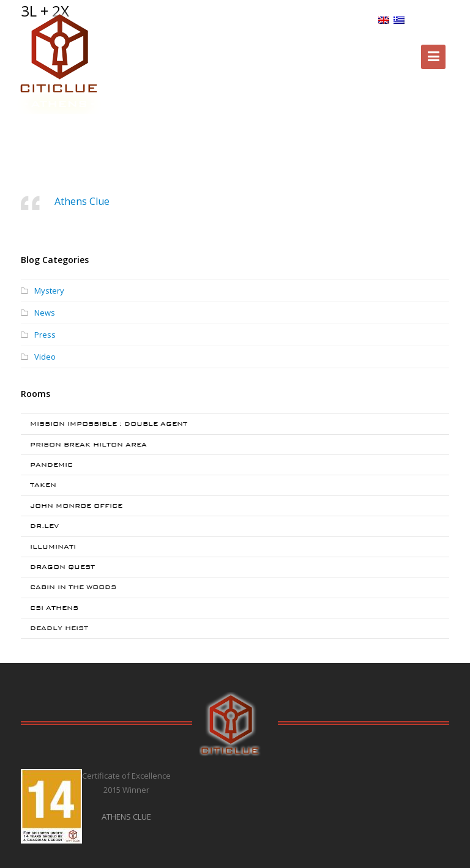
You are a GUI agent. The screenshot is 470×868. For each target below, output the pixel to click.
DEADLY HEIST (59, 628)
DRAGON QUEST (62, 567)
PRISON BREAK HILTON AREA (88, 444)
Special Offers (203, 20)
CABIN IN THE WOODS (73, 587)
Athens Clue (82, 201)
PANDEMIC (51, 465)
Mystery (49, 291)
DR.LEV (44, 526)
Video (45, 357)
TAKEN (43, 485)
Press (45, 335)
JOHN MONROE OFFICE (76, 506)
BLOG (360, 20)
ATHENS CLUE (126, 817)
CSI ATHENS (54, 608)
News (45, 313)
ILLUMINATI (53, 547)
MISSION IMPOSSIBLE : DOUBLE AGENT (109, 424)
